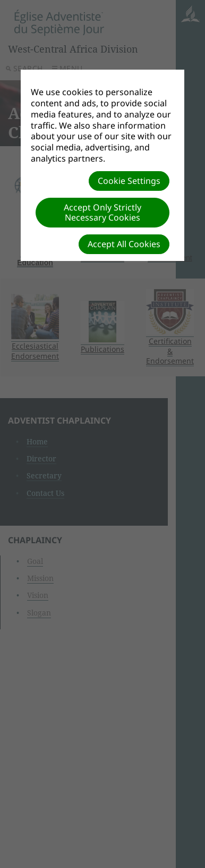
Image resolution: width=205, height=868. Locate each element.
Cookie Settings (129, 181)
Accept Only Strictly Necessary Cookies (102, 212)
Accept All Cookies (124, 244)
